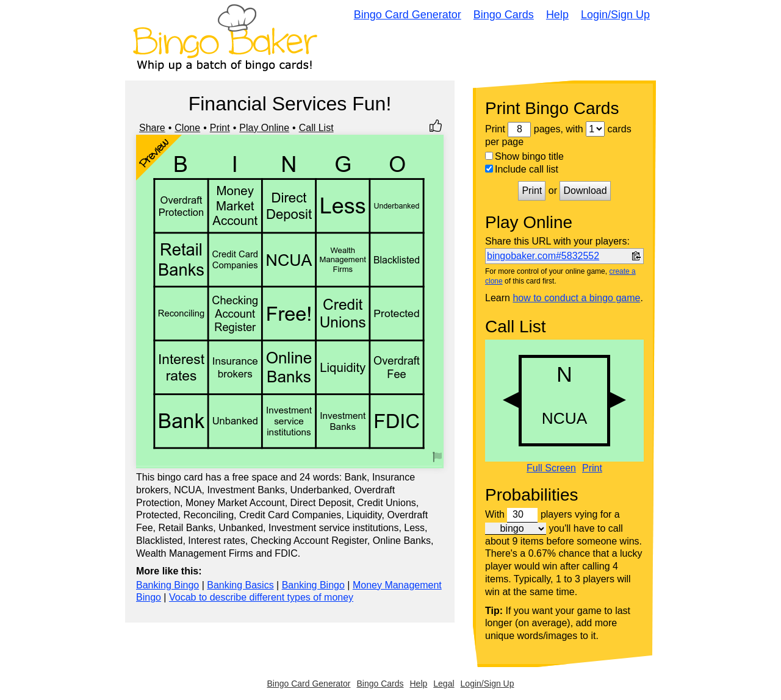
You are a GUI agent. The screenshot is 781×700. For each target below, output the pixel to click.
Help (557, 15)
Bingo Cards (504, 15)
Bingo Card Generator (408, 15)
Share (152, 128)
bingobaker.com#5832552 (543, 256)
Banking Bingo (167, 585)
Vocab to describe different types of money (261, 597)
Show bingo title (524, 156)
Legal (444, 684)
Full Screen (551, 468)
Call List (316, 128)
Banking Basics (240, 585)
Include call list (522, 169)
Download (585, 191)
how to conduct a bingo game (576, 298)
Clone (187, 128)
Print (220, 128)
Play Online (264, 128)
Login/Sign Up (615, 15)
